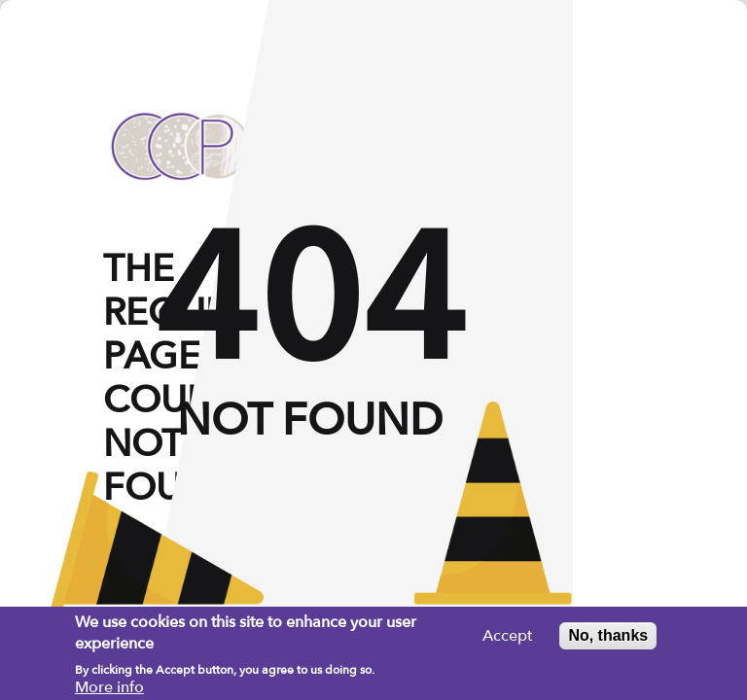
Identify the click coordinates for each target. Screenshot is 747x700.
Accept (507, 641)
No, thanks (608, 640)
